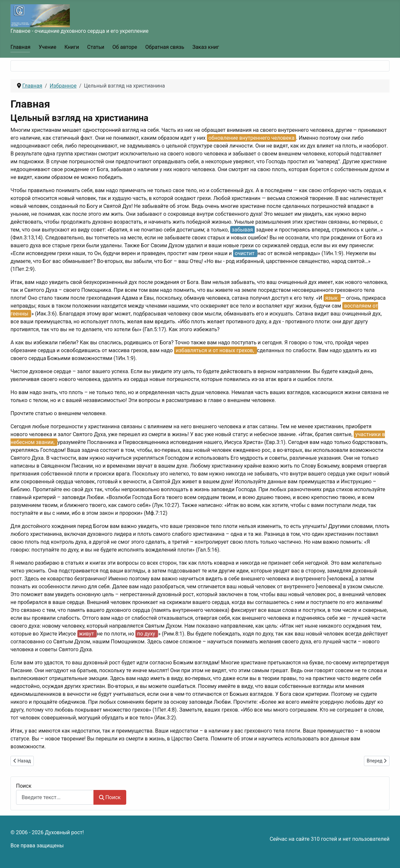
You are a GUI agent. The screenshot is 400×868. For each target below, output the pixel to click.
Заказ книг (206, 47)
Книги (72, 47)
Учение (48, 47)
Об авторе (125, 47)
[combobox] (55, 797)
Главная (20, 47)
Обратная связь (165, 47)
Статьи (96, 47)
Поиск (24, 786)
